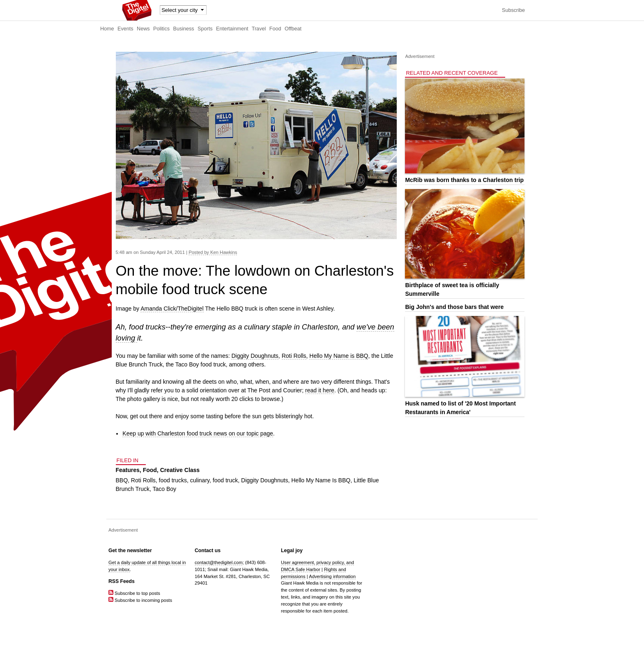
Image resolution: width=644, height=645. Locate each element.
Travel (259, 29)
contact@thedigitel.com (218, 562)
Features (128, 470)
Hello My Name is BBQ (339, 356)
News (143, 29)
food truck (225, 480)
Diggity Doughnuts (255, 356)
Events (125, 29)
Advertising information (332, 576)
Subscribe (513, 10)
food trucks (173, 480)
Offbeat (293, 29)
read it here (320, 390)
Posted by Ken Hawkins (213, 252)
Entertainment (232, 29)
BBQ (122, 480)
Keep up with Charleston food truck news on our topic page (198, 433)
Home (107, 29)
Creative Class (180, 470)
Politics (161, 29)
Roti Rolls (294, 356)
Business (184, 29)
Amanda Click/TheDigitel (172, 309)
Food (275, 29)
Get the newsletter (130, 551)
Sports (205, 29)
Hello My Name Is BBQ (321, 480)
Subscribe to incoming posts (140, 600)
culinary (200, 480)
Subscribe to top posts (134, 593)
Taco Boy (165, 489)
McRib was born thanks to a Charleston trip (464, 180)
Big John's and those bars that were (454, 307)
